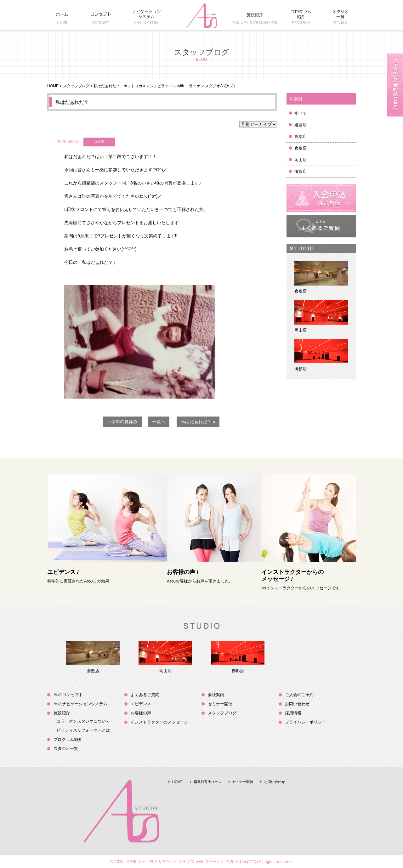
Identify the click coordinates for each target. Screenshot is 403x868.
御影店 (301, 171)
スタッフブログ (76, 86)
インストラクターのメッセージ (159, 722)
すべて (301, 113)
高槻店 (301, 136)
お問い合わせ (297, 704)
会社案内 (216, 695)
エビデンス (141, 704)
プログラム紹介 (68, 739)
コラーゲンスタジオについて (83, 721)
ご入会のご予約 (299, 695)
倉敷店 (301, 148)
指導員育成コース (207, 782)
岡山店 (301, 160)
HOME (53, 86)
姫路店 (301, 125)
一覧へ (159, 422)
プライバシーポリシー (305, 722)
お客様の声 (141, 713)
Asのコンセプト (68, 695)
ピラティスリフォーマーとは (83, 730)
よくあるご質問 (145, 695)
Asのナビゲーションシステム (80, 704)
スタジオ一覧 (66, 749)
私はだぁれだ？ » (198, 422)
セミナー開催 (220, 704)
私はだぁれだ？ (72, 102)
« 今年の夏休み (122, 422)
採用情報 (293, 713)
